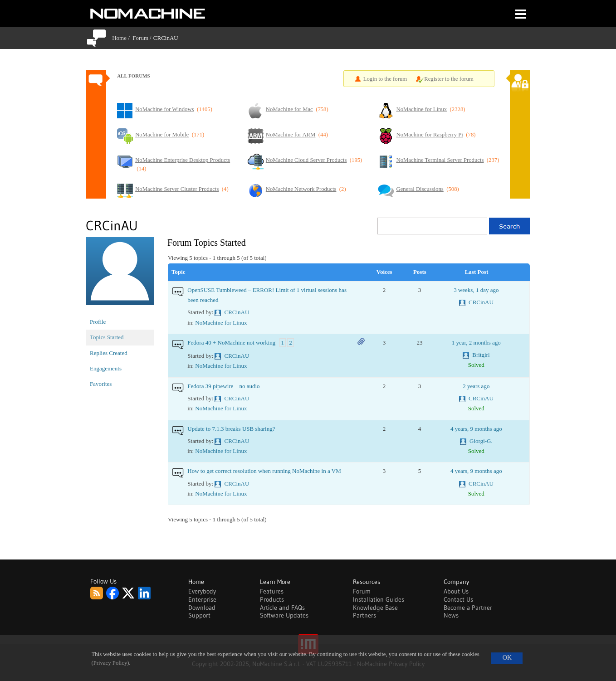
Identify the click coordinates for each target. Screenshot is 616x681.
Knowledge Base (375, 608)
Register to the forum (449, 79)
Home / (122, 38)
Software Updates (284, 615)
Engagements (106, 368)
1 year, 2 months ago (476, 343)
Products (272, 599)
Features (272, 591)
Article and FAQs (282, 608)
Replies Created (109, 353)
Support (199, 615)
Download (202, 608)
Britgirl (481, 355)
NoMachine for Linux (221, 323)
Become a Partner (468, 608)
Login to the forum (385, 79)
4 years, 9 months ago (476, 429)
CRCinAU (237, 312)
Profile (98, 322)
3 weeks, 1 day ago (476, 290)
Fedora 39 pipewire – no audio (223, 386)
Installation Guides (379, 599)
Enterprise (202, 599)
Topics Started (107, 337)
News (451, 615)
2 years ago (476, 386)
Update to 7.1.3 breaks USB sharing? (231, 429)
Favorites (101, 384)
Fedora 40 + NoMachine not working (231, 343)
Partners (364, 615)
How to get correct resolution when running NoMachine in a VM (264, 471)
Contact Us (458, 599)
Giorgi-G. (481, 441)
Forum (140, 38)
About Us (456, 591)
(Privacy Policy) (110, 663)
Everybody (202, 591)
